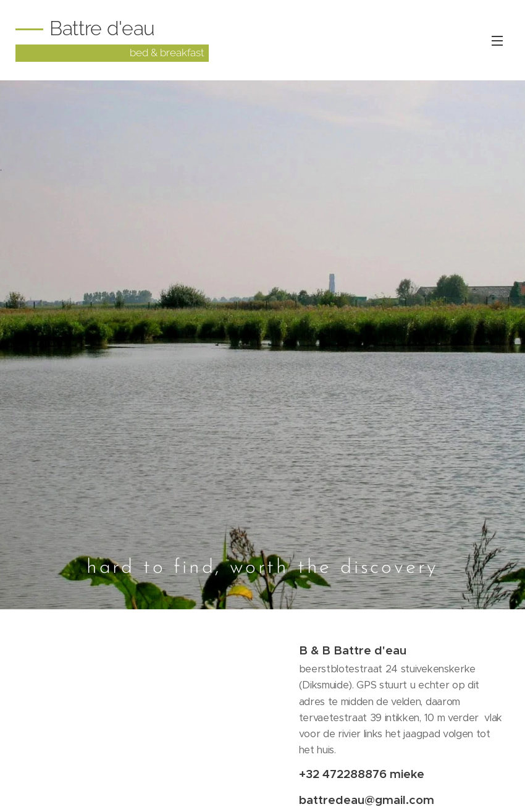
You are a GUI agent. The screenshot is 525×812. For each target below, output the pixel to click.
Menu (497, 41)
